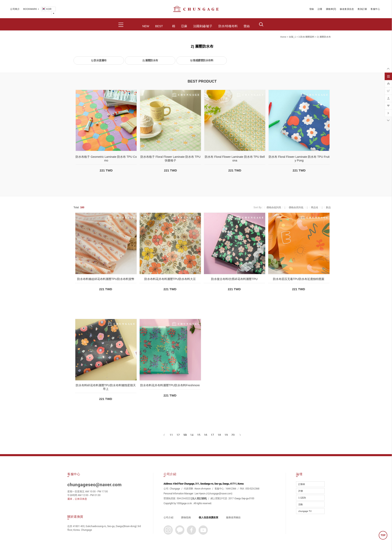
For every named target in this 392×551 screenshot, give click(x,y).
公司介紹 (168, 517)
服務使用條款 (233, 517)
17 (213, 435)
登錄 (312, 9)
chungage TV (305, 511)
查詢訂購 (362, 9)
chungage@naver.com (220, 494)
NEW (146, 26)
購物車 (330, 9)
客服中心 (375, 9)
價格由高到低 (296, 207)
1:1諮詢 (302, 498)
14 (192, 435)
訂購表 (302, 484)
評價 (301, 491)
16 (206, 435)
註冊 (320, 9)
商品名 (315, 207)
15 (199, 435)
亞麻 (184, 26)
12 (178, 435)
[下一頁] (240, 435)
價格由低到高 (274, 207)
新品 (328, 207)
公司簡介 (15, 9)
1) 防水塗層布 (99, 60)
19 (226, 435)
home (283, 37)
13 (185, 435)
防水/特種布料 (228, 26)
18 (219, 435)
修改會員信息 (347, 9)
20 (233, 435)
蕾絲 (247, 26)
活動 (301, 504)
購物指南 (186, 517)
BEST (159, 26)
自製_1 (292, 37)
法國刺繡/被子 (203, 26)
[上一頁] (164, 435)
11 (171, 435)
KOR (46, 9)
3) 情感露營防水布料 (202, 60)
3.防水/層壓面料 (306, 37)
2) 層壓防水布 (324, 37)
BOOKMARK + (31, 9)
